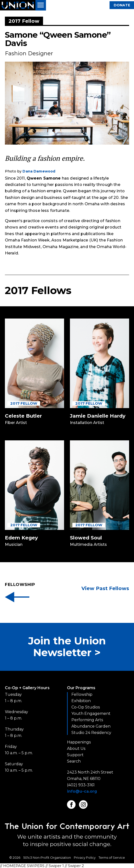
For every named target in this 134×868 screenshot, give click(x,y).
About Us (76, 748)
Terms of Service (112, 857)
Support (75, 755)
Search (74, 761)
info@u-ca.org (82, 791)
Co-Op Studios (86, 707)
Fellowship (82, 694)
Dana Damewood (39, 171)
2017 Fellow (24, 403)
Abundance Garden (91, 726)
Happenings (79, 742)
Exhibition (81, 701)
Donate (122, 5)
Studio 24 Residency (91, 733)
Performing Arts (87, 720)
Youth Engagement (91, 714)
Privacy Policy (85, 857)
